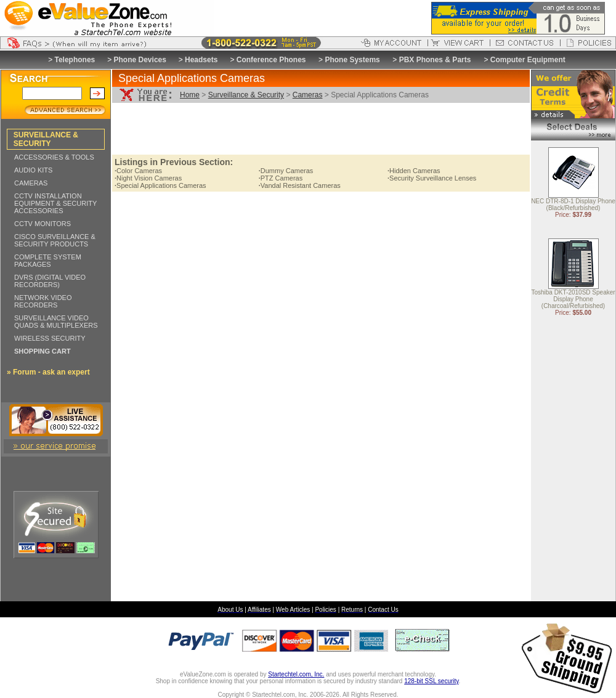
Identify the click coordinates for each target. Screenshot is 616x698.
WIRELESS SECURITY (50, 338)
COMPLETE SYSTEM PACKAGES (48, 261)
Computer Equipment (528, 60)
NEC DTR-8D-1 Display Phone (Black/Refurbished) (573, 205)
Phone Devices (140, 60)
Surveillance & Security (246, 95)
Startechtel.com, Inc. (296, 674)
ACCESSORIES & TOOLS (54, 157)
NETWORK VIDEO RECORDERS (43, 301)
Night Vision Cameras (148, 178)
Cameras (308, 95)
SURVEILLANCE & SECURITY (46, 139)
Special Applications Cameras (160, 185)
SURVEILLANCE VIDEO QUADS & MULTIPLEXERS (56, 322)
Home (190, 95)
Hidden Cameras (414, 171)
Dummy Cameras (286, 171)
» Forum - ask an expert (48, 372)
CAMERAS (31, 183)
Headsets (201, 60)
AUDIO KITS (33, 170)
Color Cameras (138, 171)
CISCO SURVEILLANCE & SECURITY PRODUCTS (55, 240)
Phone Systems (352, 60)
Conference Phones (271, 60)
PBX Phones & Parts (435, 60)
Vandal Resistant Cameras (300, 185)
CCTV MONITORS (43, 224)
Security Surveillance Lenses (432, 178)
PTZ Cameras (281, 178)
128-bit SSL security (431, 681)
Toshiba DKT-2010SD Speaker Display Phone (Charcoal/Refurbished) (573, 300)
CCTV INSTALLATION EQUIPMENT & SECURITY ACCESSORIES (55, 203)
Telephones (75, 60)
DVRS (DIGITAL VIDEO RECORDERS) (50, 281)
